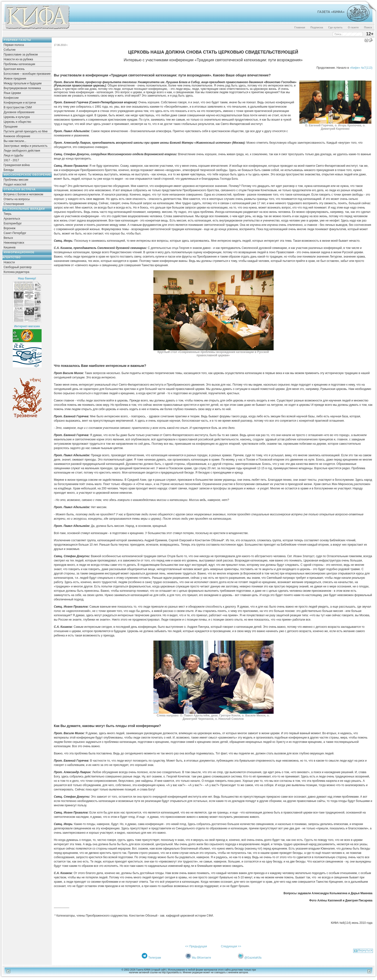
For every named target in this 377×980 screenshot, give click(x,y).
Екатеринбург (13, 223)
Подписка (317, 27)
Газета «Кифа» (331, 12)
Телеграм (155, 958)
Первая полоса (14, 45)
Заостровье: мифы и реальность (26, 146)
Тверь (8, 214)
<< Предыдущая (196, 946)
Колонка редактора (16, 272)
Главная (300, 27)
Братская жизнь (14, 69)
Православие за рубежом (21, 55)
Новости (9, 262)
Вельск (8, 238)
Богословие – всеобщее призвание (27, 74)
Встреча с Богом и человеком (23, 194)
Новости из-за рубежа (18, 59)
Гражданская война (17, 165)
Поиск (368, 27)
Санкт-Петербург (15, 233)
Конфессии (11, 98)
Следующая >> (231, 946)
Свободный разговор (18, 267)
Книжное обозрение (17, 136)
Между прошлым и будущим (23, 83)
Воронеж (9, 228)
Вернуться (365, 950)
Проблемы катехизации (19, 64)
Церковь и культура (17, 117)
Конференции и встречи (20, 103)
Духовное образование (19, 112)
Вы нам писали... (15, 141)
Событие (10, 50)
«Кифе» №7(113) (361, 68)
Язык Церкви (12, 93)
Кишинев (10, 247)
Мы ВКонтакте (201, 958)
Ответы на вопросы (17, 199)
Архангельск (12, 219)
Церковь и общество (17, 122)
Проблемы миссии (16, 180)
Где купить (336, 27)
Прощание (11, 127)
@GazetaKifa (253, 958)
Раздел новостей (15, 185)
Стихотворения (14, 204)
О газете (353, 27)
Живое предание (15, 79)
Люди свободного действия (22, 151)
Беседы (9, 170)
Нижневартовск (14, 243)
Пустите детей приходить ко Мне (26, 131)
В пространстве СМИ (18, 107)
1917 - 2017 (11, 160)
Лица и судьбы (13, 155)
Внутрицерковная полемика (22, 88)
